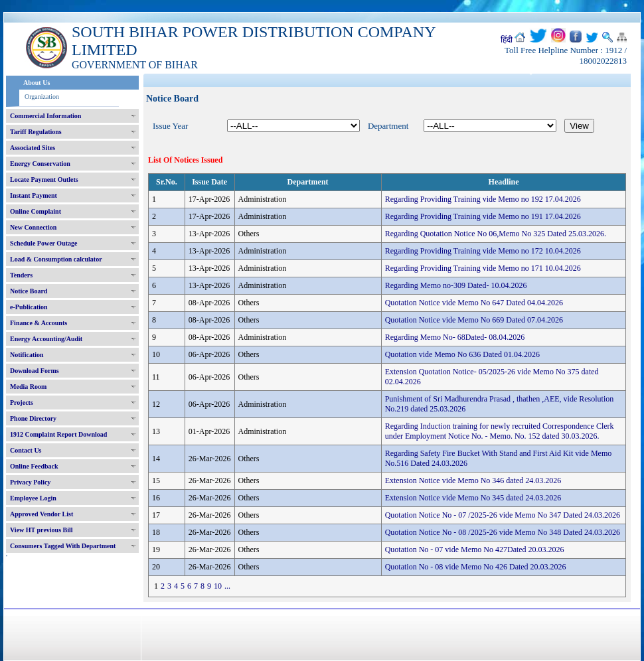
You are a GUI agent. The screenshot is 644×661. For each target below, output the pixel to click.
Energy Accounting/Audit (46, 339)
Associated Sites (33, 148)
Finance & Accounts (39, 323)
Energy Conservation (40, 164)
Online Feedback (34, 466)
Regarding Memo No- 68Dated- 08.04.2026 (455, 337)
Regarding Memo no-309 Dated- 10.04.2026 (456, 285)
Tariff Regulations (36, 132)
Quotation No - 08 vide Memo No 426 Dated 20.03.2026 (476, 567)
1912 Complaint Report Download (58, 434)
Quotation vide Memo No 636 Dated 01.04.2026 (462, 354)
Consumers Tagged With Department (63, 546)
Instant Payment (34, 195)
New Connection (33, 227)
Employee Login (33, 498)
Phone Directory (33, 418)
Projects (22, 403)
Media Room (28, 387)
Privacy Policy (30, 482)
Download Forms (35, 371)
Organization (42, 97)
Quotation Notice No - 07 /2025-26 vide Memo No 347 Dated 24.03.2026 (503, 515)
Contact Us (26, 450)
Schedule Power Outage (43, 243)
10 (218, 586)
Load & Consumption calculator (56, 259)
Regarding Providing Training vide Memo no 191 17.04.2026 (483, 216)
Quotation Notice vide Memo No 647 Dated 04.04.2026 (474, 303)
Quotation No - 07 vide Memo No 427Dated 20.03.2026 (475, 550)
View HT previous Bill (41, 530)
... (227, 586)
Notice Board (29, 291)
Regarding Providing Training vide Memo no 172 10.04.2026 (483, 251)
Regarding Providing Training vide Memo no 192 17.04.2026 (483, 199)
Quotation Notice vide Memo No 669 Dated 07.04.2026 (474, 320)
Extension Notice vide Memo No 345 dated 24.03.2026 (473, 498)
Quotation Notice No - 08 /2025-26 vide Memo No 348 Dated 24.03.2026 (503, 532)
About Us (37, 83)
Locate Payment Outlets (44, 180)
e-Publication (29, 307)
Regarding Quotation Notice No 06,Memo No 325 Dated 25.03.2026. (496, 234)
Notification (27, 355)
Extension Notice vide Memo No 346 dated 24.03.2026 (473, 480)
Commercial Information (45, 116)
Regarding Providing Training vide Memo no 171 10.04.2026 (483, 268)
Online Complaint (36, 211)
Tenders (21, 275)
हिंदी (507, 40)
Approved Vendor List (41, 514)
